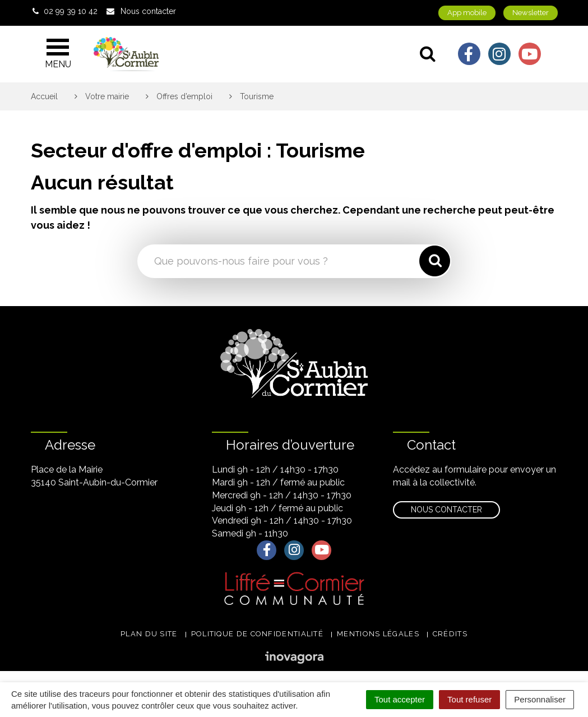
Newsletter (531, 13)
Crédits (450, 634)
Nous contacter (446, 510)
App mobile (467, 13)
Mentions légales (378, 634)
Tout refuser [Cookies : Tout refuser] (469, 699)
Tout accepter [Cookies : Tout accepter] (400, 699)
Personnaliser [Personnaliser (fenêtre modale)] (540, 699)
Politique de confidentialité (257, 634)
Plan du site (149, 634)
